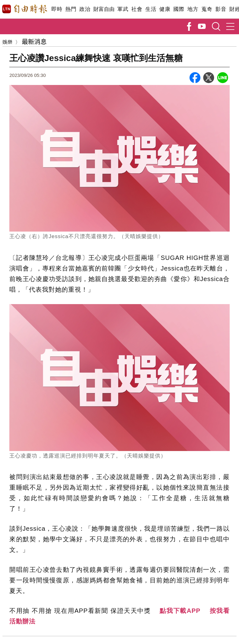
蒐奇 (207, 9)
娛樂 (7, 42)
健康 (165, 9)
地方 (193, 9)
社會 (137, 9)
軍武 (123, 9)
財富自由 (104, 9)
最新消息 (34, 41)
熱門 (71, 9)
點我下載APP (180, 611)
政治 (85, 9)
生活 (151, 9)
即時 (57, 9)
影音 (221, 9)
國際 (179, 9)
